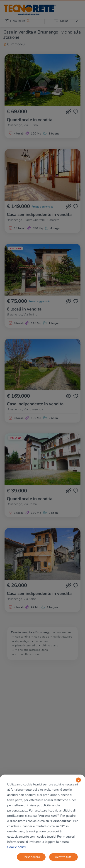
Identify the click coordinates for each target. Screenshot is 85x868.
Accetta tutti (63, 857)
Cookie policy (16, 847)
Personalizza (31, 857)
